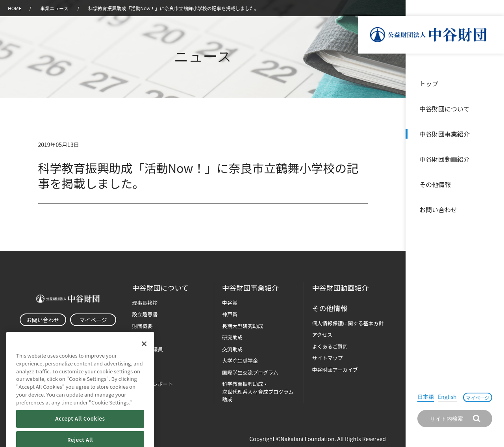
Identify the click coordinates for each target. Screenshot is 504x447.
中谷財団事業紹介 (445, 134)
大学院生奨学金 (240, 361)
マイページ (478, 398)
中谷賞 (230, 303)
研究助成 (232, 337)
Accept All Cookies (80, 433)
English (447, 397)
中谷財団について (445, 109)
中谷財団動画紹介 (445, 159)
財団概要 (142, 326)
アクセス (322, 335)
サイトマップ (327, 358)
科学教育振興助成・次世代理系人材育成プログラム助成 (258, 391)
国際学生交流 (250, 372)
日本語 (426, 397)
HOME (15, 8)
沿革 (493, 159)
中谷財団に (160, 288)
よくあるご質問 (330, 346)
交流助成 (232, 349)
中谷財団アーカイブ (335, 370)
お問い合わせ (438, 210)
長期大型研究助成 (243, 326)
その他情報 (435, 184)
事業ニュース (55, 8)
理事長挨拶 (145, 303)
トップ (429, 83)
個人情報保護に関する (348, 323)
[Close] (144, 359)
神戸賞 (230, 314)
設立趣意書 (145, 314)
